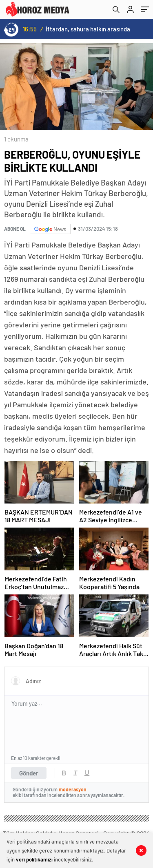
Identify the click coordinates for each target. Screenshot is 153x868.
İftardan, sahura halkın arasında (88, 29)
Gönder (29, 773)
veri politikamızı (34, 859)
